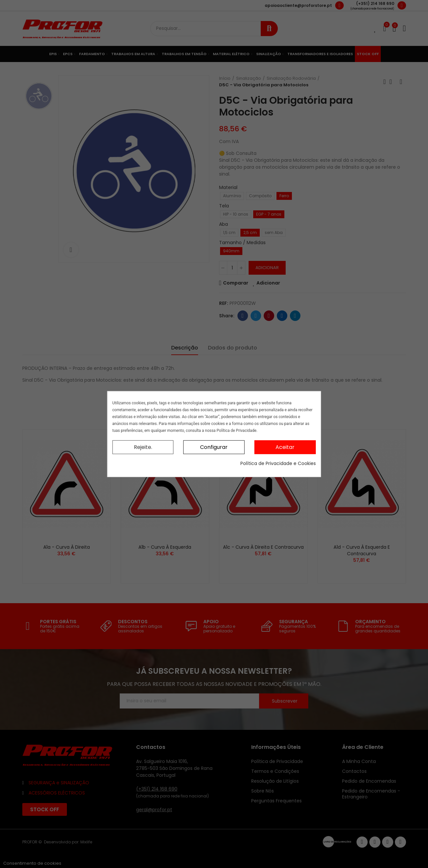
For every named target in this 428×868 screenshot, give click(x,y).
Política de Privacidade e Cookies (278, 463)
